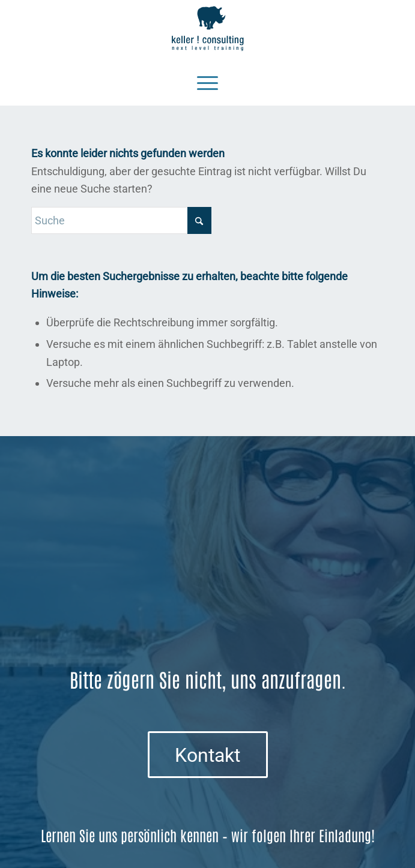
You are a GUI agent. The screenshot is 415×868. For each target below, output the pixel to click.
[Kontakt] (208, 755)
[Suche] (121, 220)
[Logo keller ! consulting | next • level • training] (208, 29)
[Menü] (207, 82)
